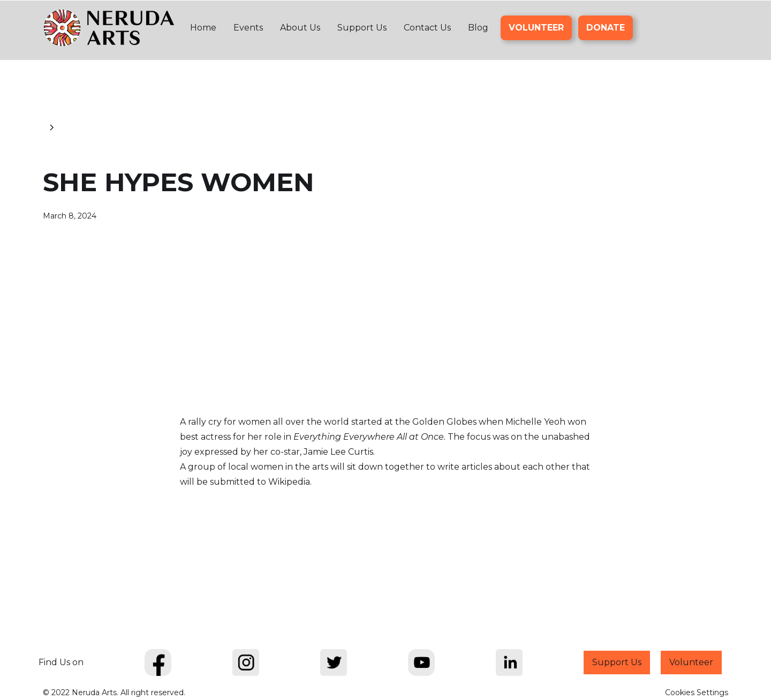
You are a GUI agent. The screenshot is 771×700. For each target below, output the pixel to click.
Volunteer (691, 662)
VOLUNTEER (536, 28)
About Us (300, 28)
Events (248, 28)
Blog (478, 28)
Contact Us (427, 28)
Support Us (362, 28)
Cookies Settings (697, 693)
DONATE (606, 28)
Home (203, 28)
